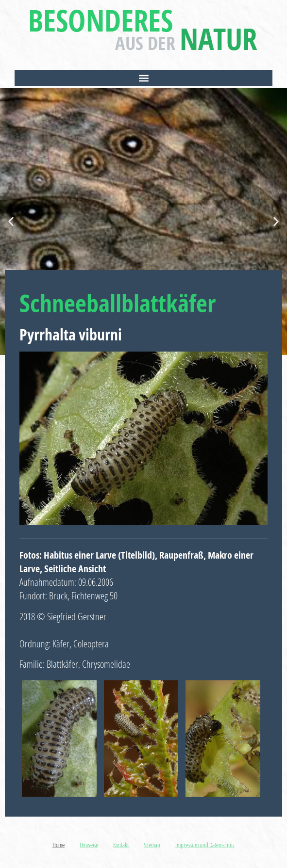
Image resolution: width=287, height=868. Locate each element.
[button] (144, 78)
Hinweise (89, 845)
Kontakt (121, 845)
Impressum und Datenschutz (205, 845)
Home (59, 845)
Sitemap (152, 845)
